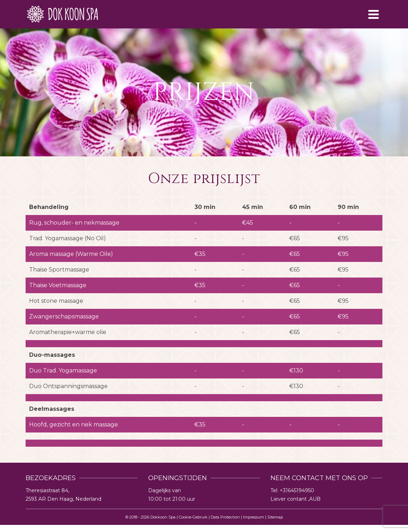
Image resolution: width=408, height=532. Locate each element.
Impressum (254, 517)
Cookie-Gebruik (193, 517)
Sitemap (275, 517)
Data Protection (225, 517)
